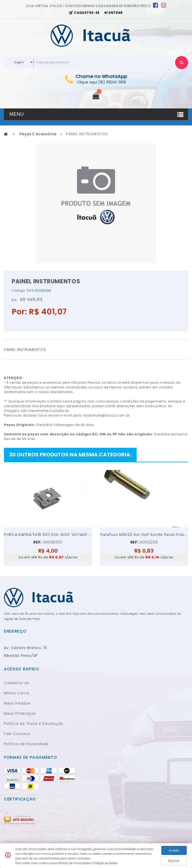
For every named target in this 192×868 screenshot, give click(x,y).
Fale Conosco (17, 734)
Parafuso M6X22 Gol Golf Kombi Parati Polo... (144, 535)
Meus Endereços (20, 713)
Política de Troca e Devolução (34, 724)
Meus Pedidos (17, 703)
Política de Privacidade (26, 744)
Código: (19, 291)
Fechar (174, 861)
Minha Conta (17, 693)
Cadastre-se (16, 683)
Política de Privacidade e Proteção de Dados (88, 863)
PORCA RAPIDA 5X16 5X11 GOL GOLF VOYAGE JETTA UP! (48, 535)
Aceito (174, 850)
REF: (37, 542)
